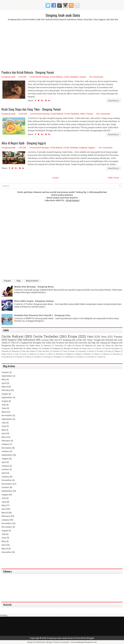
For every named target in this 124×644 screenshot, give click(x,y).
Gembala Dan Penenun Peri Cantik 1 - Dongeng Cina (42, 315)
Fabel (83, 114)
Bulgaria (56, 348)
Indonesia (29, 340)
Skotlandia (18, 348)
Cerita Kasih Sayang (39, 77)
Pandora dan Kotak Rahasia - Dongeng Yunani (28, 72)
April (4, 383)
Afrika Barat (35, 345)
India (48, 343)
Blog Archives (32, 281)
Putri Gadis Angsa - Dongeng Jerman (34, 301)
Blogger (90, 638)
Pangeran (6, 345)
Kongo (42, 354)
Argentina (82, 351)
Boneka (100, 351)
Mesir (51, 354)
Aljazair (98, 348)
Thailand (56, 351)
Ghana (78, 345)
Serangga (47, 357)
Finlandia (5, 351)
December (7, 448)
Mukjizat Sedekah (74, 354)
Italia (69, 345)
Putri (14, 343)
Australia (46, 348)
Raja (93, 343)
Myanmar (15, 351)
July (4, 405)
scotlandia (90, 357)
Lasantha (66, 642)
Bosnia (109, 351)
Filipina (117, 351)
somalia (100, 357)
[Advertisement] (62, 48)
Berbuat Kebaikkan (112, 348)
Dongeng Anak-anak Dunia (63, 15)
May (4, 379)
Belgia (91, 351)
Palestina (116, 354)
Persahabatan (7, 357)
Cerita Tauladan (71, 77)
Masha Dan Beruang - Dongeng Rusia (34, 287)
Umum (73, 351)
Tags (18, 281)
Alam (99, 345)
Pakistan (106, 354)
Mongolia (60, 354)
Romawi (28, 357)
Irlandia (67, 348)
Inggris (92, 147)
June (4, 408)
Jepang (104, 343)
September (7, 376)
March (5, 387)
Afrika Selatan (32, 348)
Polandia (19, 357)
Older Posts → (115, 178)
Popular (7, 281)
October (5, 372)
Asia (104, 337)
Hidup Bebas (7, 354)
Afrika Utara (87, 348)
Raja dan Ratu (44, 351)
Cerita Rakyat (56, 77)
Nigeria (115, 343)
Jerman (45, 340)
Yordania (79, 357)
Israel (24, 354)
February (6, 390)
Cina (56, 340)
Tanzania (59, 345)
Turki (65, 351)
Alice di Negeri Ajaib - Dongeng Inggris (24, 143)
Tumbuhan (69, 357)
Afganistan (21, 345)
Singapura (58, 357)
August (5, 394)
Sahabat (37, 357)
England (83, 147)
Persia (108, 345)
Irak (17, 354)
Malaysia (89, 345)
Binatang (67, 340)
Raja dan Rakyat (29, 351)
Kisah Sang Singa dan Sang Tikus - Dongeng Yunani (31, 109)
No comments (96, 77)
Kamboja (33, 354)
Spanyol (47, 345)
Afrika (79, 340)
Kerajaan (37, 343)
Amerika (83, 343)
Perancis (60, 343)
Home (56, 178)
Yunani (83, 77)
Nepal (97, 354)
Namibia (88, 354)
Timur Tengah (94, 340)
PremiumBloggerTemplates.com (84, 642)
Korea (76, 348)
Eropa (73, 336)
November (7, 415)
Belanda (109, 340)
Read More (113, 101)
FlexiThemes (41, 642)
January (5, 444)
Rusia (71, 343)
